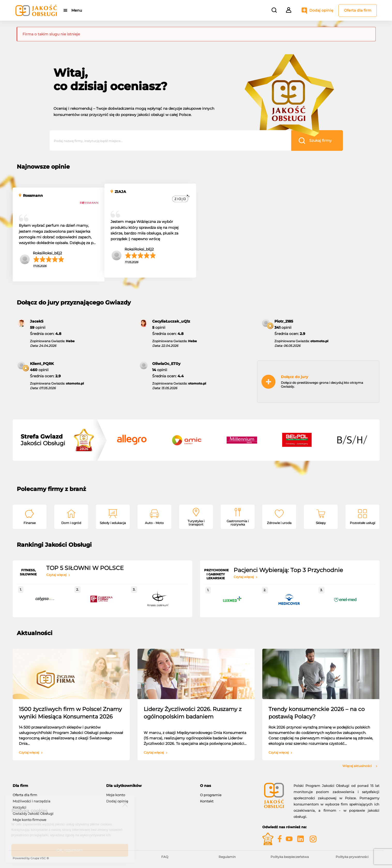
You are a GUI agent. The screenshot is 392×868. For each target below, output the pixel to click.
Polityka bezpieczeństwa (290, 857)
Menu (77, 10)
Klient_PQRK (42, 364)
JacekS (37, 321)
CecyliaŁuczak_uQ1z (171, 321)
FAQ (165, 857)
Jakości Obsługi (43, 440)
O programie (211, 795)
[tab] (56, 786)
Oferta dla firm (358, 10)
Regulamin (227, 857)
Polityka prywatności (352, 857)
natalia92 (225, 256)
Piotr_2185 (284, 321)
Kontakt (207, 801)
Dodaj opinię (321, 10)
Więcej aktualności (360, 766)
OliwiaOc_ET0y (166, 364)
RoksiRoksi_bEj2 (47, 253)
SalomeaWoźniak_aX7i (328, 254)
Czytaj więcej (58, 575)
